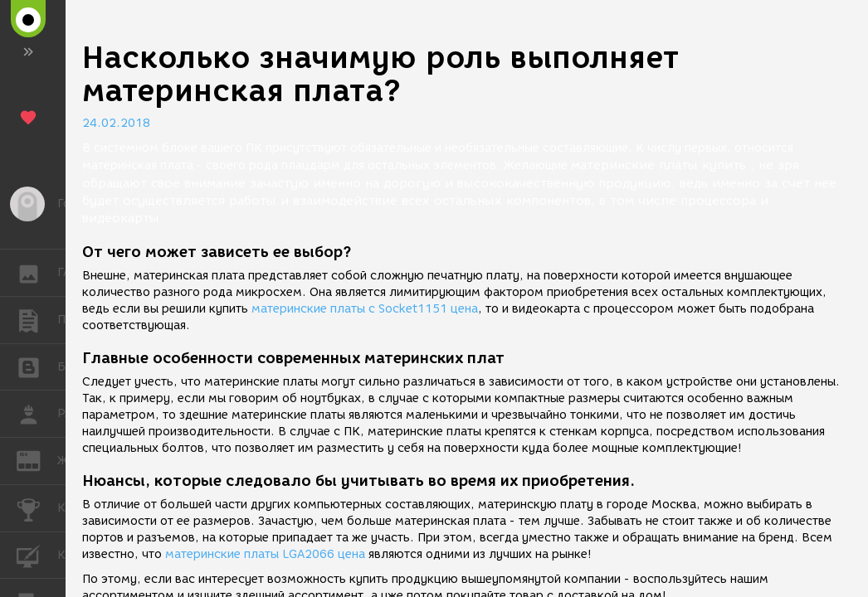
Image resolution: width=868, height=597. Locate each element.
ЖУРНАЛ (37, 460)
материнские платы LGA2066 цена (265, 554)
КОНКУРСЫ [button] (37, 508)
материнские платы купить (658, 165)
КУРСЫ (37, 554)
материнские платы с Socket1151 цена (365, 309)
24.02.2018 (116, 123)
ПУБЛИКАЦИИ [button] (37, 320)
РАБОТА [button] (37, 414)
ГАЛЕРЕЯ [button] (37, 273)
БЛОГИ (37, 366)
